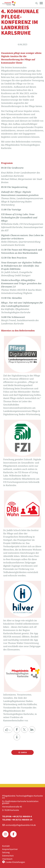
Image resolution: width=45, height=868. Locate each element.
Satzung (6, 852)
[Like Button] (8, 730)
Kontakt (6, 846)
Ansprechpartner (10, 849)
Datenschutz (8, 856)
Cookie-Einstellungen (15, 862)
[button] (17, 730)
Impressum (7, 859)
